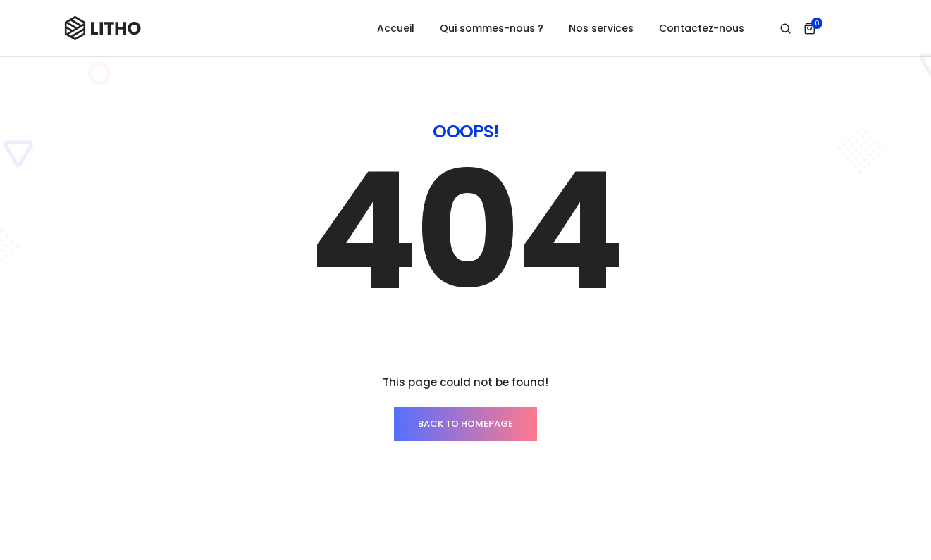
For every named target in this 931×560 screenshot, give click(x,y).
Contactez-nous (702, 28)
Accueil (396, 28)
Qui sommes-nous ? (492, 28)
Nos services (601, 28)
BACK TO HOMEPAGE (465, 398)
